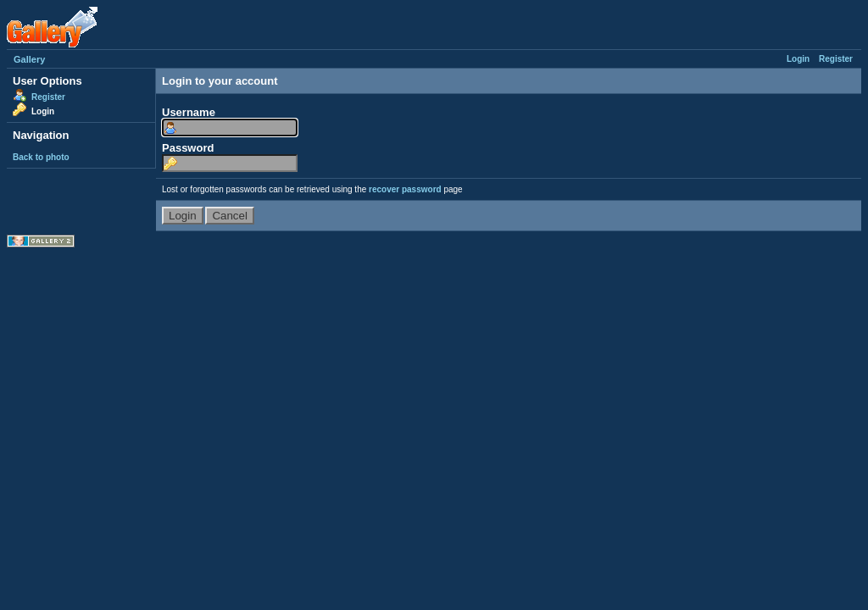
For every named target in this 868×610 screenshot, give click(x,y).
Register (836, 59)
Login (798, 59)
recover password (405, 189)
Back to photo (41, 157)
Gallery (29, 59)
